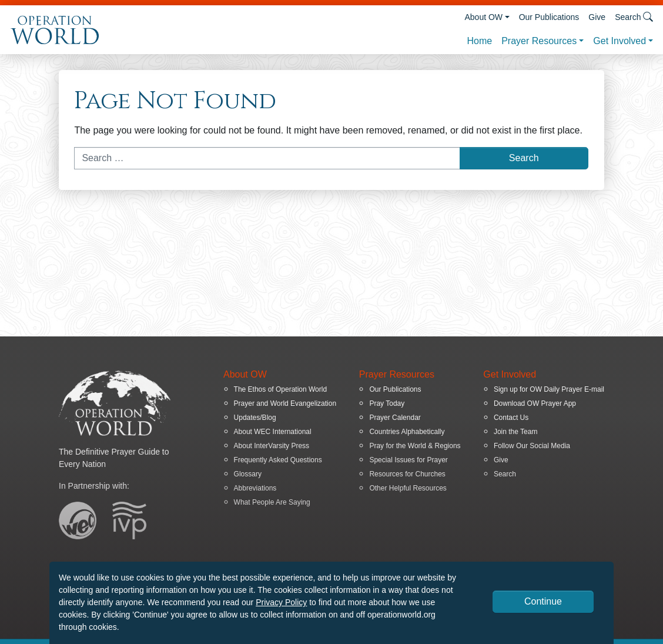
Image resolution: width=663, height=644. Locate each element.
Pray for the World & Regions (415, 446)
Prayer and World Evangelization (285, 403)
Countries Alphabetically (407, 432)
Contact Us (511, 418)
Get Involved (620, 41)
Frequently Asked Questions (278, 460)
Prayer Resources (539, 41)
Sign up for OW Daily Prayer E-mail (549, 389)
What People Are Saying (272, 502)
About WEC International (273, 432)
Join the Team (516, 432)
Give (597, 17)
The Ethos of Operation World (281, 389)
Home (479, 41)
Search (505, 474)
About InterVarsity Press (272, 446)
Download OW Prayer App (535, 403)
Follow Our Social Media (532, 446)
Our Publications (549, 17)
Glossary (248, 474)
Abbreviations (255, 488)
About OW (483, 17)
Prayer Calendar (395, 418)
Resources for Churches (407, 474)
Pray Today (387, 403)
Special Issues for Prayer (408, 460)
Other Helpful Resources (408, 488)
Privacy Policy (281, 602)
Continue (543, 601)
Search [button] (634, 17)
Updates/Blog (255, 418)
